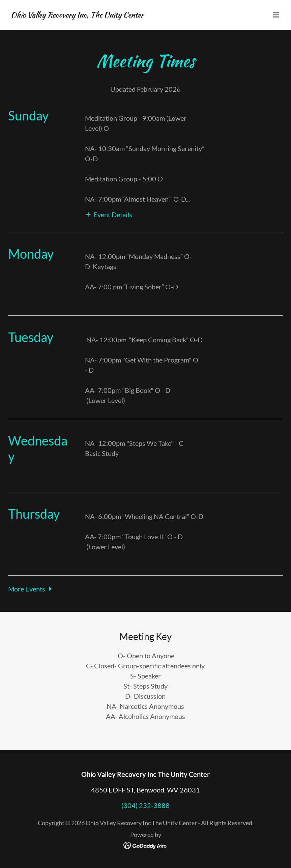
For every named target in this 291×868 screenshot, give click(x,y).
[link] (77, 15)
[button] (276, 15)
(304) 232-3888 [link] (145, 805)
